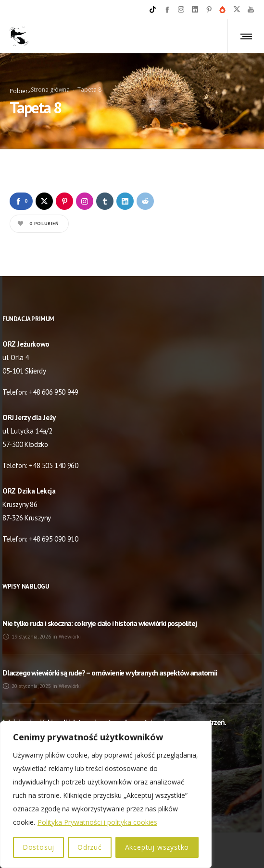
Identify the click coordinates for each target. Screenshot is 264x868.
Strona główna (50, 90)
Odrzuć (90, 847)
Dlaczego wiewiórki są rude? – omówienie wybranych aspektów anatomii (110, 673)
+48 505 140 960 (53, 465)
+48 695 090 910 (53, 539)
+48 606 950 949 (53, 392)
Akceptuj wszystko (157, 847)
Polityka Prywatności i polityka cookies (97, 822)
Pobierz (20, 91)
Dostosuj (38, 847)
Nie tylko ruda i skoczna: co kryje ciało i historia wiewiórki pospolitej (100, 623)
